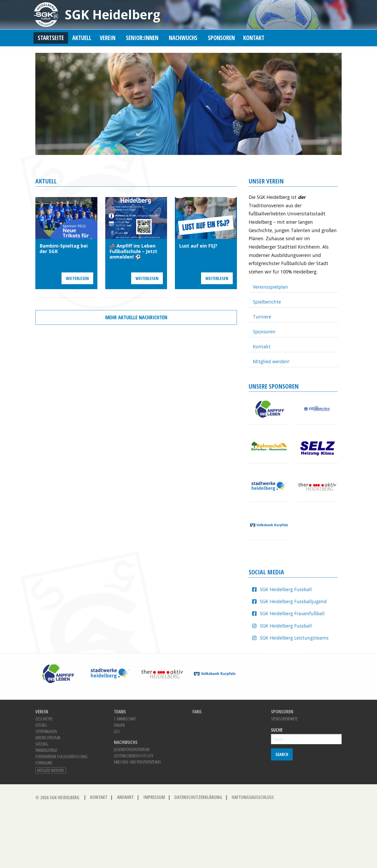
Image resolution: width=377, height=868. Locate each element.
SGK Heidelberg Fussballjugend (293, 601)
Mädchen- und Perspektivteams (137, 762)
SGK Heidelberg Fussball (286, 589)
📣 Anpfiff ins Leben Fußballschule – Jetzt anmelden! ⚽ (133, 251)
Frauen (119, 725)
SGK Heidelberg (112, 15)
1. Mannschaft (125, 719)
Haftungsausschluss (253, 797)
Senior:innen (142, 38)
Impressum (154, 797)
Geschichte (44, 719)
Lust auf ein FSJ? (198, 246)
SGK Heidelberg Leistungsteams (294, 638)
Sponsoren (221, 38)
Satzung (42, 744)
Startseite (51, 38)
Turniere (262, 317)
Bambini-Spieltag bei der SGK (64, 249)
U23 (117, 731)
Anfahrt (125, 797)
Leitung (41, 725)
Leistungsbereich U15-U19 (133, 756)
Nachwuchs (183, 38)
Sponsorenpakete (284, 719)
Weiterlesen (77, 278)
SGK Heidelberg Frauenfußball (292, 613)
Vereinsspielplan (270, 287)
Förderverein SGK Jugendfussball (62, 757)
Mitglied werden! (271, 361)
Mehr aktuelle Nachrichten (136, 317)
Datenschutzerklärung (198, 797)
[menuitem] (51, 38)
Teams (120, 712)
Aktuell (82, 38)
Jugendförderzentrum (132, 749)
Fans (197, 712)
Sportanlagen (46, 731)
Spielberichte (267, 302)
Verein (108, 38)
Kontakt (254, 38)
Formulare (44, 763)
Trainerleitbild (46, 750)
